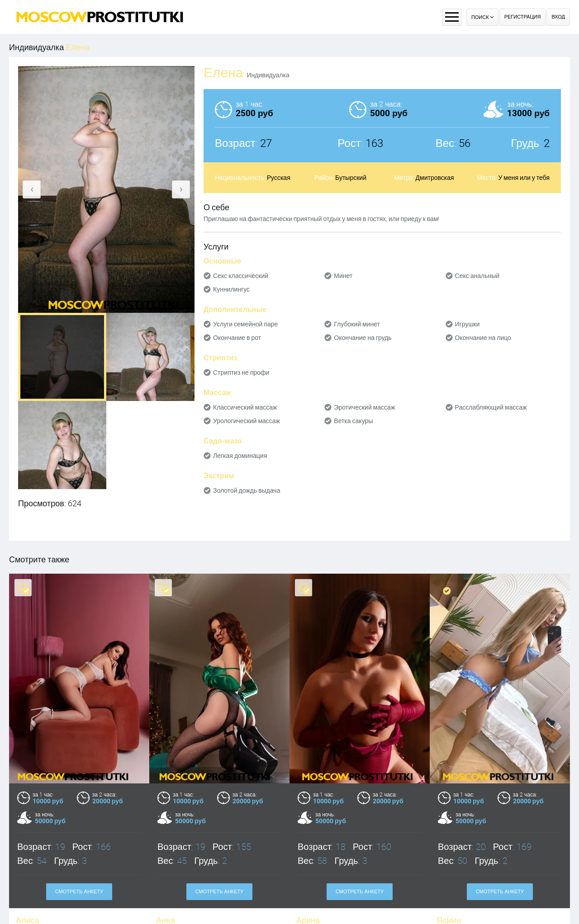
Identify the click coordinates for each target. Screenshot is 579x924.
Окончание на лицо (483, 338)
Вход (558, 17)
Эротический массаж (364, 407)
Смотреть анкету (79, 892)
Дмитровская (435, 178)
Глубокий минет (357, 324)
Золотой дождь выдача (247, 490)
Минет (343, 276)
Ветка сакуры (353, 421)
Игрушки (467, 324)
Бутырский (351, 178)
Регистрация (523, 17)
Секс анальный (477, 276)
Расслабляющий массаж (491, 407)
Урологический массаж (247, 421)
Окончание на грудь (363, 338)
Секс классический (241, 276)
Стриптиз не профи (241, 372)
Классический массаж (245, 407)
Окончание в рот (237, 338)
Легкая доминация (240, 456)
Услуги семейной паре (245, 324)
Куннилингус (231, 289)
